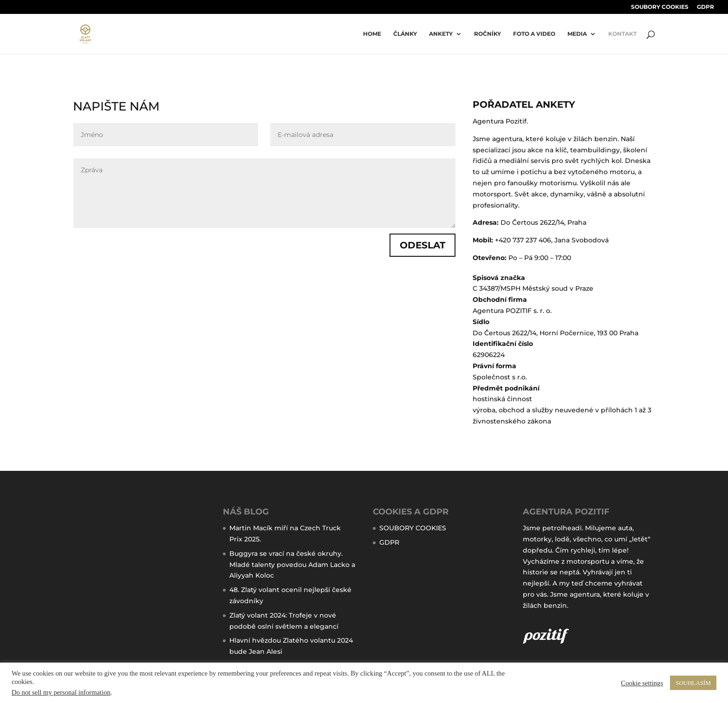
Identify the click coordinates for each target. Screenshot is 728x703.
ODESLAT (422, 245)
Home (372, 34)
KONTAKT (622, 34)
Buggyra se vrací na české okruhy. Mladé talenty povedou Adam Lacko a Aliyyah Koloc (292, 565)
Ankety (441, 34)
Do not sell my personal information (61, 692)
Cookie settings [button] (642, 683)
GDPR (705, 7)
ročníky (487, 34)
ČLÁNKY (405, 34)
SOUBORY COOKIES (660, 7)
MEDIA (577, 34)
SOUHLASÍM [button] (693, 683)
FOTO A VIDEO (534, 34)
